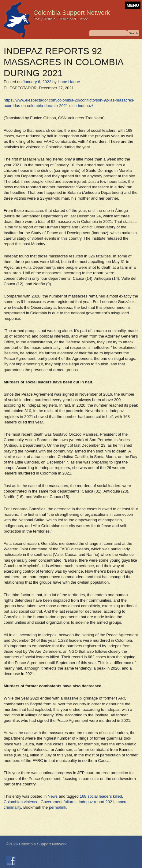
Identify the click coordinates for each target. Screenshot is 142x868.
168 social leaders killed (101, 796)
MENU (133, 5)
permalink (58, 807)
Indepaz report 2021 (96, 802)
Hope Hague (69, 82)
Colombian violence (21, 802)
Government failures (59, 802)
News (53, 796)
